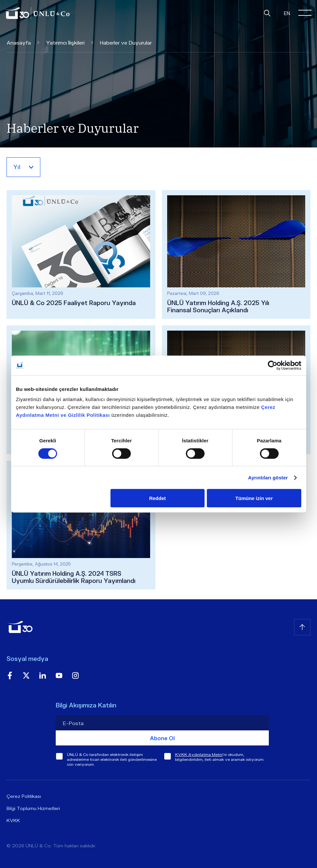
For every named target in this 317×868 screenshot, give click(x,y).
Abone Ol (162, 738)
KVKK (13, 820)
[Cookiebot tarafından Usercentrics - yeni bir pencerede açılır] (273, 365)
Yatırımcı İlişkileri (69, 42)
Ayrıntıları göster (268, 478)
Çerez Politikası (24, 796)
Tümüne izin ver (254, 498)
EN (287, 13)
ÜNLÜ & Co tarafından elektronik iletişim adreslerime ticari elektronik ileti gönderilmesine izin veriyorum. (112, 759)
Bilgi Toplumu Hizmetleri (33, 808)
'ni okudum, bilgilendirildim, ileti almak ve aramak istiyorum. (220, 757)
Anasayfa (23, 42)
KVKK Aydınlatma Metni (199, 754)
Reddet (158, 498)
